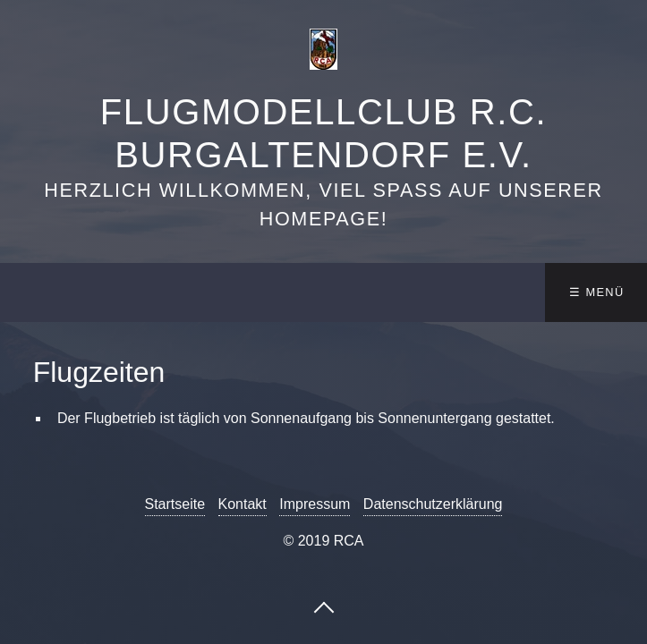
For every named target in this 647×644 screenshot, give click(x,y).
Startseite (175, 504)
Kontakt (243, 504)
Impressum (315, 504)
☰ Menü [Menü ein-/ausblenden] (596, 292)
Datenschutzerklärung (433, 504)
